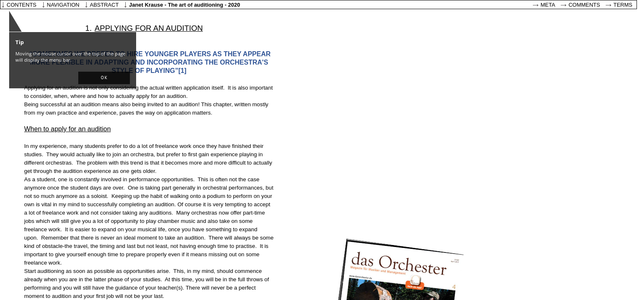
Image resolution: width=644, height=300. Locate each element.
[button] (104, 78)
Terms (623, 5)
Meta (548, 5)
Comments (584, 5)
